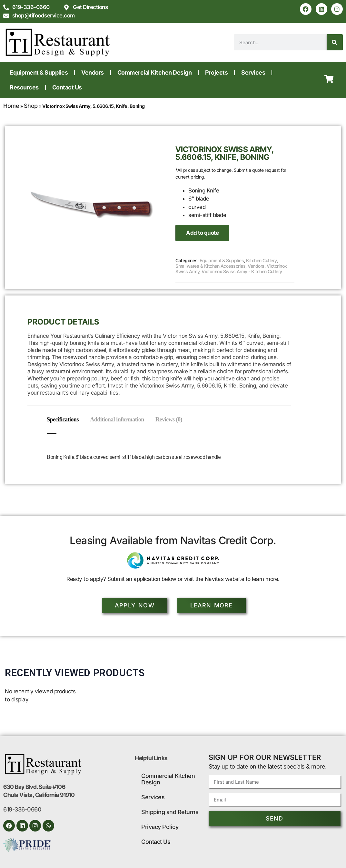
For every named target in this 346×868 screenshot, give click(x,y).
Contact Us (67, 87)
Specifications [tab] (63, 419)
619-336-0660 (22, 809)
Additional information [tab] (119, 419)
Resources (24, 87)
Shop (31, 106)
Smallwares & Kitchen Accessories (210, 266)
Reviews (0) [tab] (172, 419)
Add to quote (202, 233)
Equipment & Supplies (39, 72)
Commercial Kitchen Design (155, 72)
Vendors (93, 72)
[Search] (335, 42)
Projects (216, 72)
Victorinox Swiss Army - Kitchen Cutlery (242, 271)
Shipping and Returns (170, 812)
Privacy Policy (160, 827)
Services (253, 72)
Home (11, 106)
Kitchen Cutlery (261, 260)
